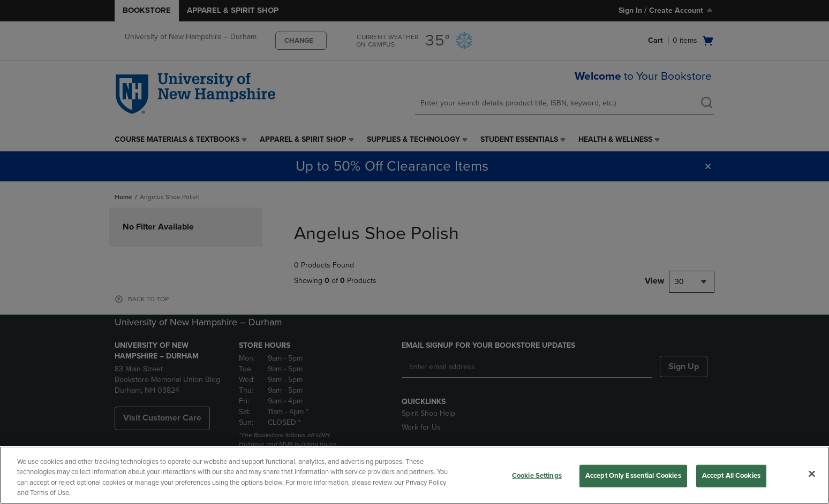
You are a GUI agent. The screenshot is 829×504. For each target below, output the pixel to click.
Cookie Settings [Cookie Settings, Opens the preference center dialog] (537, 476)
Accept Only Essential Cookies (633, 476)
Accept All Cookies (731, 476)
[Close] (812, 474)
